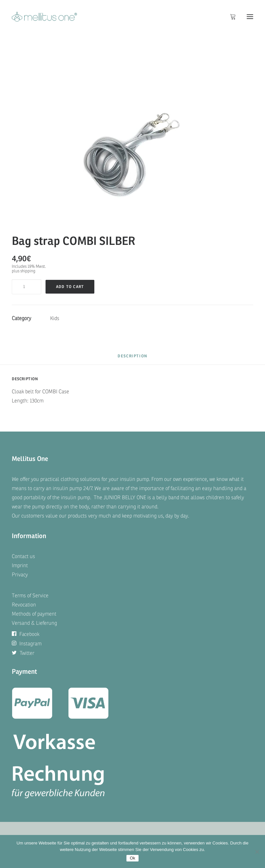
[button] (250, 17)
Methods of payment (34, 614)
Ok (132, 858)
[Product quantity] (27, 287)
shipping (28, 271)
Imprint (20, 566)
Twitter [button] (23, 653)
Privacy (20, 575)
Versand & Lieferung (34, 623)
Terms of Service (30, 596)
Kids (55, 318)
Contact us (23, 556)
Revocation (24, 605)
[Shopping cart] (230, 17)
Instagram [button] (27, 644)
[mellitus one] (44, 17)
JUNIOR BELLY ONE (125, 498)
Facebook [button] (26, 634)
